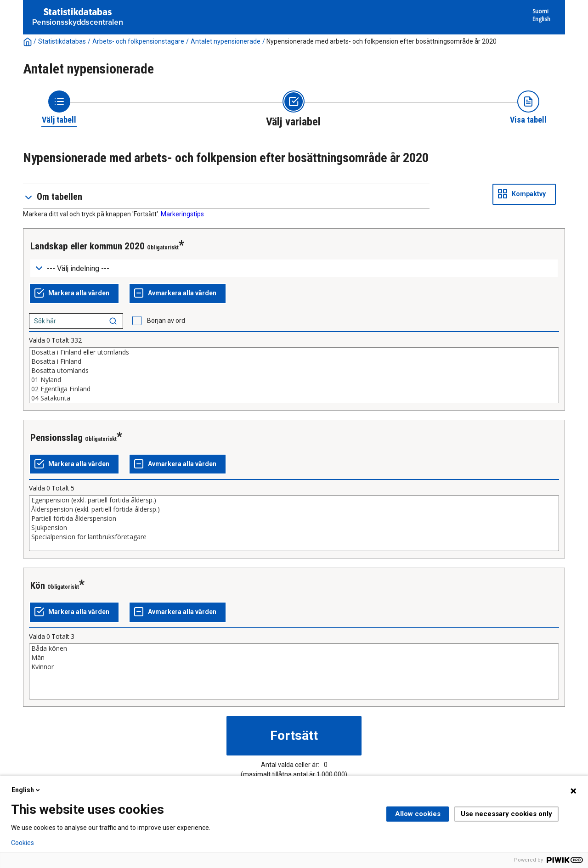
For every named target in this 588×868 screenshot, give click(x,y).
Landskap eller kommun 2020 (88, 246)
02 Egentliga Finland (294, 389)
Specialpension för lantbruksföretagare (294, 537)
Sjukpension (294, 528)
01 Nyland (294, 380)
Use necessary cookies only (506, 814)
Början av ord (166, 321)
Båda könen (294, 648)
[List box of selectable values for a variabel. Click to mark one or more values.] (294, 375)
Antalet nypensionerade (226, 41)
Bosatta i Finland (294, 361)
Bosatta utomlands (294, 371)
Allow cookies (418, 814)
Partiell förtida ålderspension (294, 519)
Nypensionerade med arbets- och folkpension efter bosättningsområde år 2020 (382, 41)
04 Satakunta (294, 398)
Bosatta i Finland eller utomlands (294, 352)
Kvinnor (294, 667)
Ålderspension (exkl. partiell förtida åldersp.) (294, 509)
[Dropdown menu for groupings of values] (294, 268)
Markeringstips (182, 214)
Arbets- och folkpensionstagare (138, 41)
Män (294, 658)
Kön (38, 586)
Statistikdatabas (62, 41)
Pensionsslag (57, 438)
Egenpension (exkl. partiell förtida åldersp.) (294, 500)
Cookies (23, 843)
